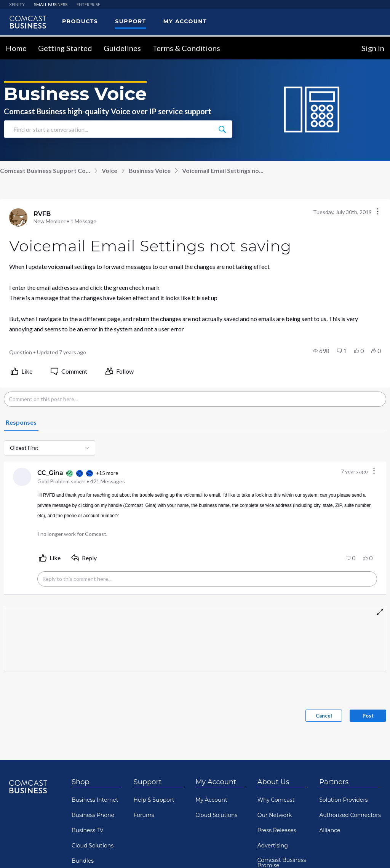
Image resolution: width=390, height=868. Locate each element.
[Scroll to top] (373, 825)
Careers (268, 807)
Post (368, 642)
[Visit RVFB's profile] (18, 144)
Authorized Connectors (350, 741)
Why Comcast (276, 726)
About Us (273, 708)
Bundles (83, 787)
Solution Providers (343, 726)
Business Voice (150, 97)
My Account (216, 708)
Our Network (275, 741)
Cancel (324, 642)
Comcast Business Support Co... (45, 97)
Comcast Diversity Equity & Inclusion (281, 839)
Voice (109, 97)
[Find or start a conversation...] (222, 55)
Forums (144, 741)
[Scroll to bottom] (373, 851)
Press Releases (277, 756)
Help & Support (154, 726)
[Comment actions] (374, 397)
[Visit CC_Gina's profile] (22, 403)
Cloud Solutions (93, 772)
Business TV (88, 756)
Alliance (330, 756)
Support (148, 708)
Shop (81, 708)
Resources (85, 802)
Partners (334, 708)
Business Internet (95, 726)
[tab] (21, 349)
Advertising (273, 772)
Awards (267, 822)
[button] (321, 277)
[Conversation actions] (378, 138)
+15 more (107, 399)
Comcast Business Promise (282, 789)
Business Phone (93, 741)
